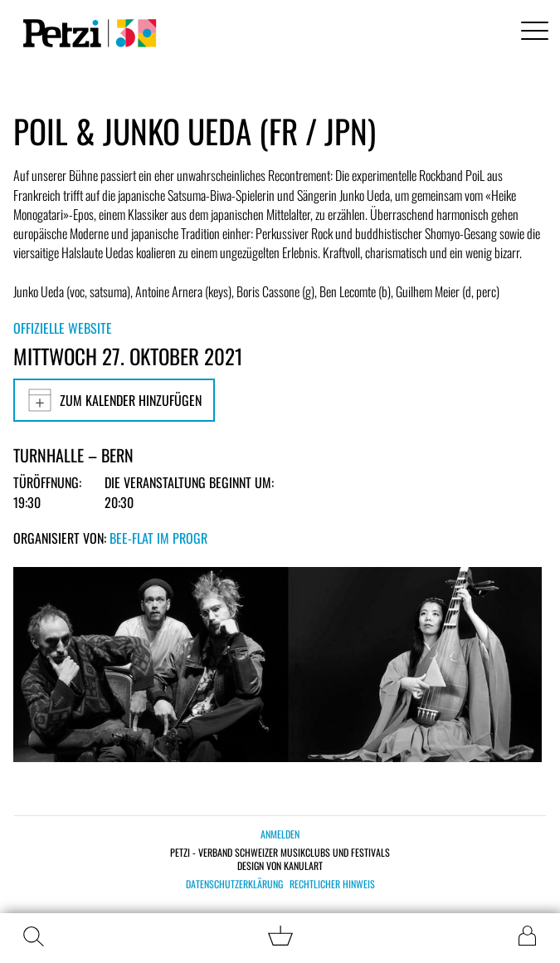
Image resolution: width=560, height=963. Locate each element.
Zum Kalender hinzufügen (114, 400)
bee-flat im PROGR (158, 538)
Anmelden (280, 834)
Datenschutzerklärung (234, 884)
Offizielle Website (63, 328)
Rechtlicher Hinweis (332, 884)
